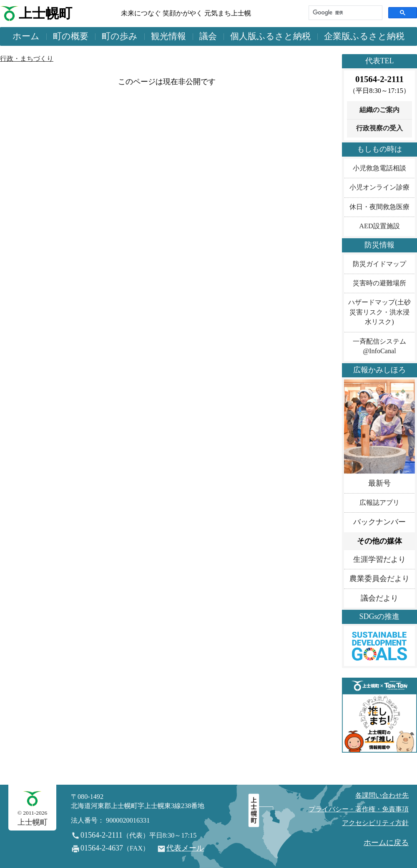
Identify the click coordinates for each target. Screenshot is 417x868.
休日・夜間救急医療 (379, 207)
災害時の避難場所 (379, 283)
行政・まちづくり (27, 59)
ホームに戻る (386, 843)
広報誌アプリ (379, 503)
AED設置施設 (379, 226)
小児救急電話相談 (379, 168)
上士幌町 (45, 14)
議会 (208, 36)
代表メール (185, 848)
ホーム (26, 36)
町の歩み (120, 36)
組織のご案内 (379, 110)
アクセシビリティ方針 (375, 823)
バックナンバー (379, 522)
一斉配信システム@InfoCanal (379, 346)
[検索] (345, 13)
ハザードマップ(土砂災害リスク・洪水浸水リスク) (379, 312)
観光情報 (168, 36)
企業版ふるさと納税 (364, 36)
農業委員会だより (379, 579)
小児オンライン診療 (379, 187)
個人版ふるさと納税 (270, 36)
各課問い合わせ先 (382, 796)
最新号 (379, 483)
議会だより (379, 598)
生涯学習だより (379, 559)
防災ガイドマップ (379, 264)
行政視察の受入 (379, 128)
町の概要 (71, 36)
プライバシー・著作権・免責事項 (359, 809)
